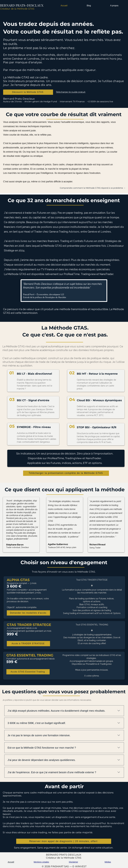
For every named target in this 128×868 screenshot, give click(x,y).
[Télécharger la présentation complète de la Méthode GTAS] (66, 473)
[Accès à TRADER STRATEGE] (28, 644)
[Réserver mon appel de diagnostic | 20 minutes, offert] (64, 841)
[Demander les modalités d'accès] (28, 613)
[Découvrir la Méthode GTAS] (28, 92)
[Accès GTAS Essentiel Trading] (28, 672)
